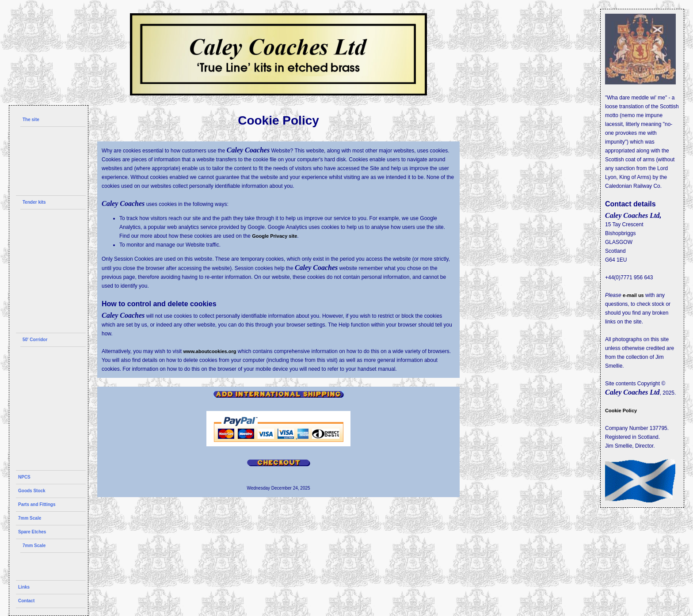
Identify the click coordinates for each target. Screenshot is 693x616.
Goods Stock (32, 491)
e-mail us (633, 295)
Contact (26, 601)
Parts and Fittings (37, 504)
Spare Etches (32, 532)
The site (31, 120)
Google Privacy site (274, 236)
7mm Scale (30, 518)
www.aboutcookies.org (210, 351)
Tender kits (34, 202)
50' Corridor (35, 340)
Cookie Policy (621, 411)
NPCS (24, 477)
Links (24, 587)
